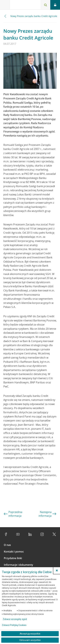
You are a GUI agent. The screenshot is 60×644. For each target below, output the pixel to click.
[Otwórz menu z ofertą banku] (5, 5)
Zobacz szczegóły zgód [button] (15, 619)
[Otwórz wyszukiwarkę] (45, 5)
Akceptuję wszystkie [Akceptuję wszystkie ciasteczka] (30, 634)
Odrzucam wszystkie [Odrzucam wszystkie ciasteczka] (30, 640)
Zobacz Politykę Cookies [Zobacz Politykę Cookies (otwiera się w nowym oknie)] (14, 625)
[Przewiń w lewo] (5, 16)
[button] (57, 570)
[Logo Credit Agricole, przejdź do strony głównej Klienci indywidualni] (22, 5)
